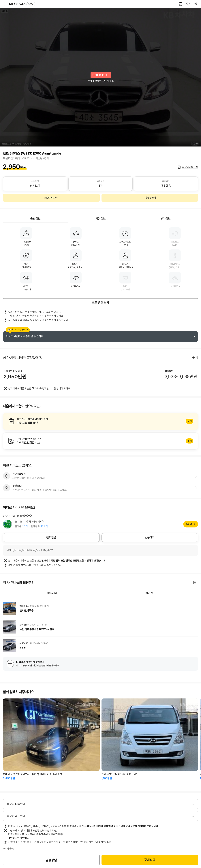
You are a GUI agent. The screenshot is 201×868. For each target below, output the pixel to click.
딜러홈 (189, 524)
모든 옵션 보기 (101, 303)
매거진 (149, 593)
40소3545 (22, 4)
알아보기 (100, 421)
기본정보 (101, 219)
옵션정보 (35, 219)
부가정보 (166, 219)
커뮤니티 (52, 593)
